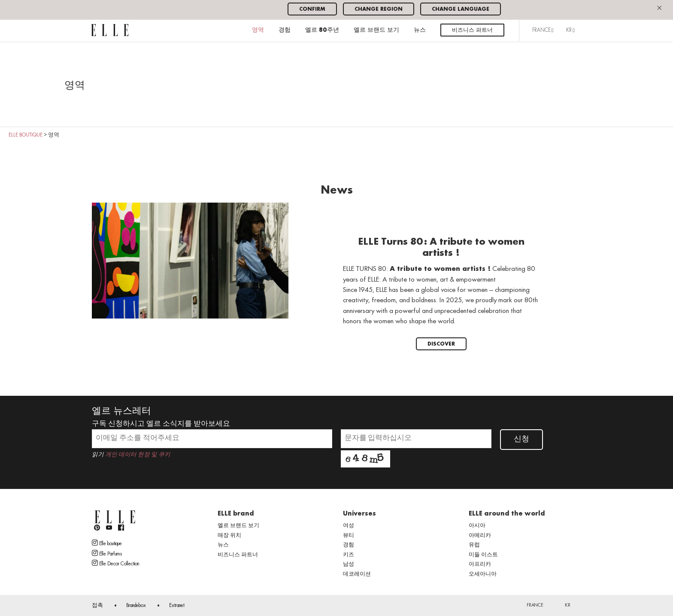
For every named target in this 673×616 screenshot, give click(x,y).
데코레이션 (357, 574)
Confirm (312, 9)
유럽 (474, 545)
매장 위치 (229, 536)
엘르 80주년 (322, 30)
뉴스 (420, 30)
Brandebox (136, 606)
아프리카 (480, 564)
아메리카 (480, 536)
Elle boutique (107, 543)
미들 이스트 (483, 555)
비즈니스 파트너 (472, 30)
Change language (461, 9)
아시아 (477, 526)
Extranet (177, 606)
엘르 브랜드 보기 (376, 30)
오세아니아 (483, 574)
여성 (349, 526)
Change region (379, 9)
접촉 (97, 606)
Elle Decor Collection (115, 563)
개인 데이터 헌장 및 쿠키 (138, 455)
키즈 (349, 555)
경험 (285, 30)
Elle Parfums (107, 553)
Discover (441, 344)
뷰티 (349, 536)
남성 (349, 564)
